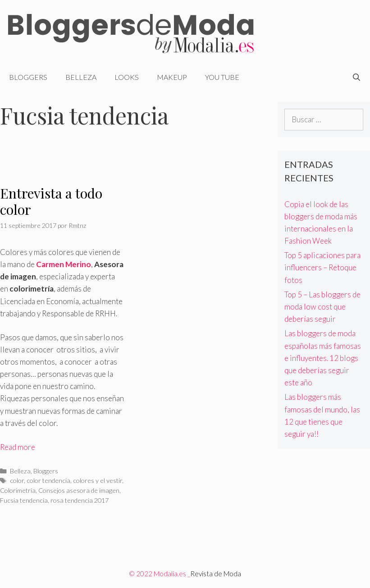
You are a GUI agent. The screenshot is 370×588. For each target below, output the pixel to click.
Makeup (172, 77)
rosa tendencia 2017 (80, 500)
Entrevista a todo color (51, 201)
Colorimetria (18, 490)
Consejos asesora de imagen (79, 490)
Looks (127, 77)
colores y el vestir (98, 480)
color (17, 480)
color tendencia (48, 480)
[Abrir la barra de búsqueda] (356, 77)
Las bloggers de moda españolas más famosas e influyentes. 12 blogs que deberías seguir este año (323, 358)
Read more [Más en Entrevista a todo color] (18, 447)
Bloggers (28, 77)
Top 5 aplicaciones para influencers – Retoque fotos (322, 267)
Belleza (81, 77)
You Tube (222, 77)
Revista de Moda (216, 574)
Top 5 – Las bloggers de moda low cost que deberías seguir (322, 307)
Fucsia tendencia (24, 500)
